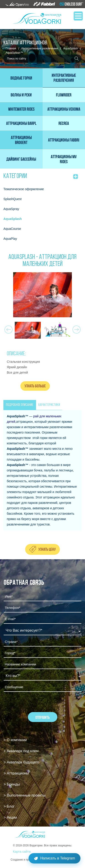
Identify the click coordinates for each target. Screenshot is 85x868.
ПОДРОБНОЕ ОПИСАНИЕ (20, 405)
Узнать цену (47, 549)
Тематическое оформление (24, 189)
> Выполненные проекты (24, 795)
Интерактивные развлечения (40, 48)
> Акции (10, 817)
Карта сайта (22, 852)
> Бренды (12, 784)
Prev (8, 328)
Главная (11, 48)
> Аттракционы (16, 773)
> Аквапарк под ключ (21, 751)
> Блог (9, 806)
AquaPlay (10, 239)
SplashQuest (12, 199)
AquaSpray (11, 209)
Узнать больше (35, 386)
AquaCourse (12, 229)
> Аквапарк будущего (21, 762)
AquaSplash (71, 48)
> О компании (15, 740)
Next (76, 328)
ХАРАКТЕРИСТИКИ (49, 405)
